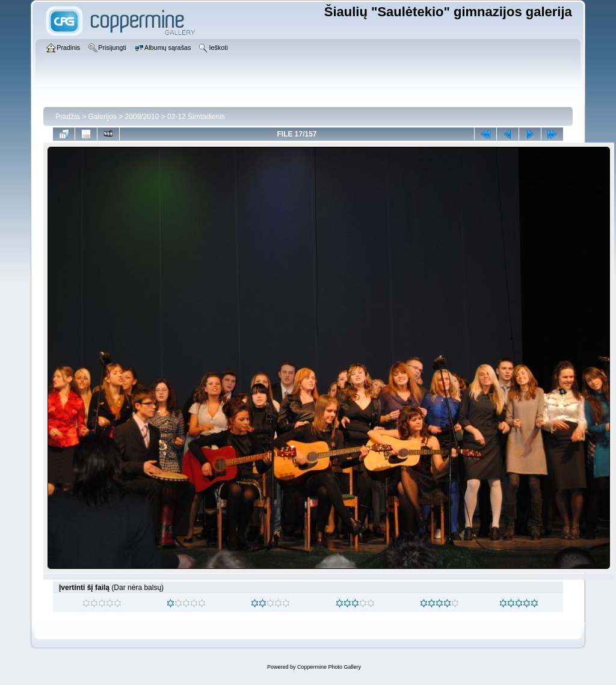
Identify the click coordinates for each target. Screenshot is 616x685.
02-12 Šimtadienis (196, 117)
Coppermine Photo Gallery (329, 667)
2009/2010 (142, 117)
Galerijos (103, 117)
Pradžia (68, 117)
